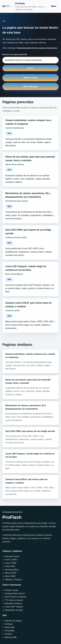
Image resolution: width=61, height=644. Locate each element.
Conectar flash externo (15, 593)
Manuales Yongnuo (13, 603)
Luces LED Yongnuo (14, 607)
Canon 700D (10, 563)
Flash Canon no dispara (16, 597)
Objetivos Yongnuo (13, 580)
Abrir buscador (31, 87)
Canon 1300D (11, 560)
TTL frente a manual (14, 600)
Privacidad (10, 631)
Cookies (8, 634)
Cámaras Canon (12, 556)
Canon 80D (10, 566)
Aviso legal (10, 627)
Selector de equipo (13, 621)
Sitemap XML (11, 637)
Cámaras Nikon (12, 570)
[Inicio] (24, 6)
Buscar (30, 68)
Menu (54, 6)
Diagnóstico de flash (14, 610)
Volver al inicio (30, 78)
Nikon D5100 (11, 573)
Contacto (9, 624)
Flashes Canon (12, 590)
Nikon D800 (10, 576)
